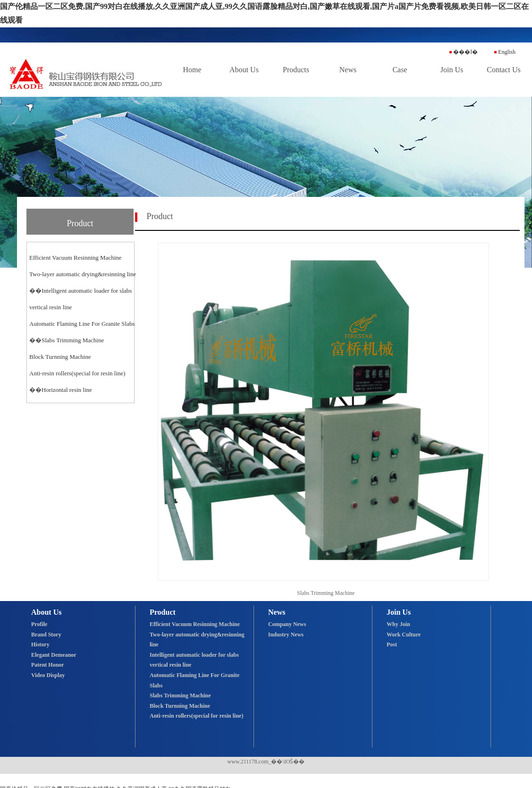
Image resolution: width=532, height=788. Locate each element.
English (505, 52)
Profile (39, 624)
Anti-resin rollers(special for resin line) (77, 373)
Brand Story (46, 635)
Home (192, 70)
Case (400, 70)
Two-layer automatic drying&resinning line (83, 274)
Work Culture (404, 635)
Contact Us (504, 70)
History (40, 644)
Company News (287, 624)
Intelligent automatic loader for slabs (87, 291)
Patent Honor (48, 665)
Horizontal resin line (67, 390)
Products (296, 70)
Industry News (286, 635)
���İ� (464, 52)
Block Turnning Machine (60, 357)
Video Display (48, 675)
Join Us (452, 70)
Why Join (398, 624)
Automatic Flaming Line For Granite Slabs (82, 324)
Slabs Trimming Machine (73, 340)
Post (392, 644)
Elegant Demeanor (54, 655)
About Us (244, 70)
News (348, 70)
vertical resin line (51, 307)
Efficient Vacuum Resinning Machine (76, 258)
